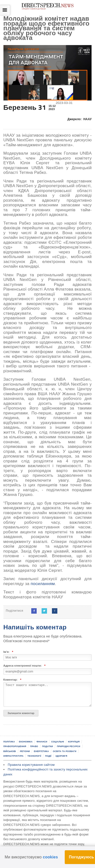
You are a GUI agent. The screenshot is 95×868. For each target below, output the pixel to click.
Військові (10, 751)
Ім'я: (8, 652)
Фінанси (42, 742)
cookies (50, 857)
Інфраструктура (14, 756)
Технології (34, 756)
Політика (9, 742)
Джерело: (80, 119)
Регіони (25, 751)
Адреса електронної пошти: (25, 666)
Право (34, 746)
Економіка (26, 742)
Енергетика (41, 751)
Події (48, 756)
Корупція (74, 742)
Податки (47, 746)
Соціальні (58, 742)
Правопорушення (15, 746)
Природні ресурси (69, 746)
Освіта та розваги (65, 751)
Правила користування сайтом (31, 765)
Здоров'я (61, 756)
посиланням (43, 584)
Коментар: (12, 680)
